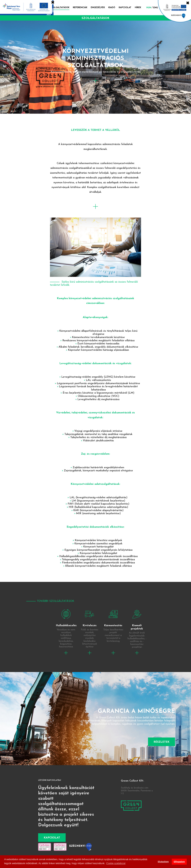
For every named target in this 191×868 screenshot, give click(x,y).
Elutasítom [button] (163, 862)
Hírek (138, 8)
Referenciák (80, 8)
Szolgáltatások (60, 8)
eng (156, 8)
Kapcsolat (125, 8)
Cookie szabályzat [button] (116, 863)
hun (149, 8)
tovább (66, 630)
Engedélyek (98, 8)
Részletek (162, 742)
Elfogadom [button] (179, 862)
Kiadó (112, 8)
